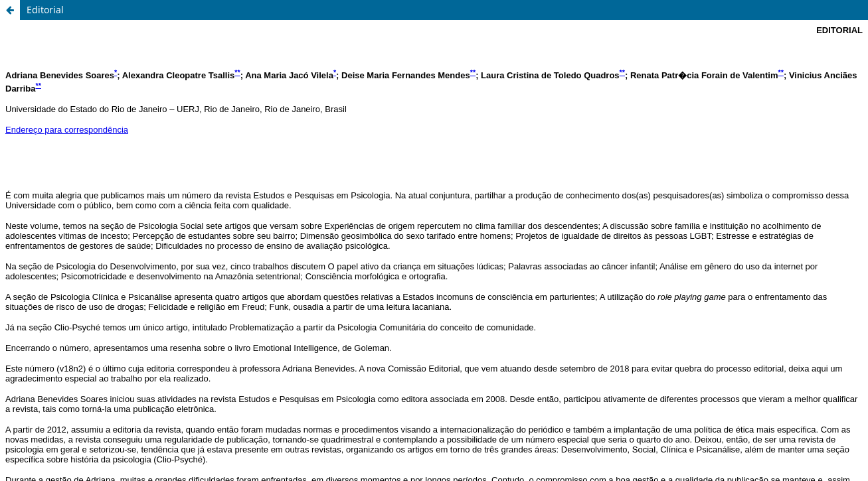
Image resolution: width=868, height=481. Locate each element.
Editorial (45, 10)
